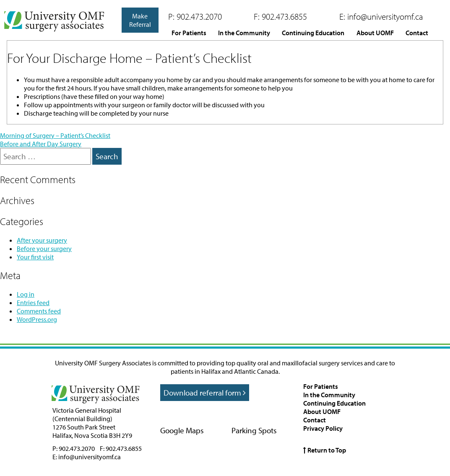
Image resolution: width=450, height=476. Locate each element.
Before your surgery (44, 248)
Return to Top (325, 450)
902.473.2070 (199, 16)
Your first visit (35, 257)
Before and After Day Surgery (41, 144)
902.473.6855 (284, 16)
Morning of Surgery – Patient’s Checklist (55, 135)
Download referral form (205, 393)
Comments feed (39, 311)
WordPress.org (37, 319)
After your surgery (42, 240)
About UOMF (375, 33)
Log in (26, 294)
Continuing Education (313, 33)
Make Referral (140, 20)
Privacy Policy (323, 428)
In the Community (244, 33)
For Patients (189, 33)
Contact (417, 33)
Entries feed (33, 303)
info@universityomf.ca (385, 16)
